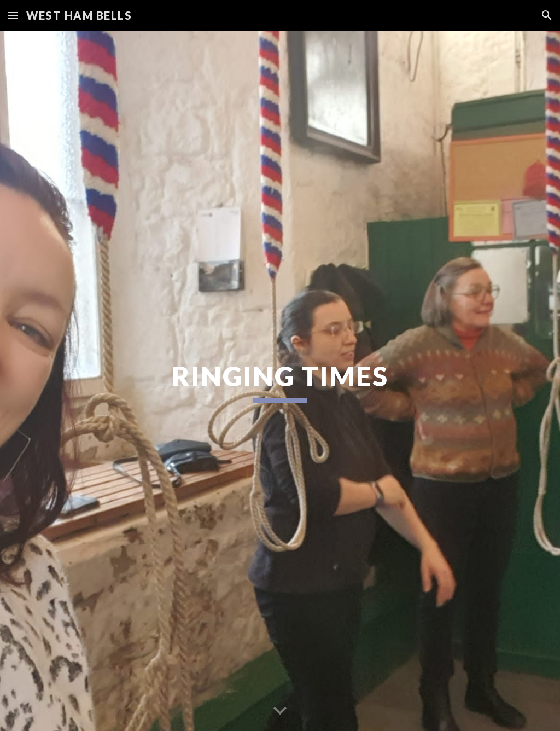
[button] (13, 15)
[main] (280, 381)
